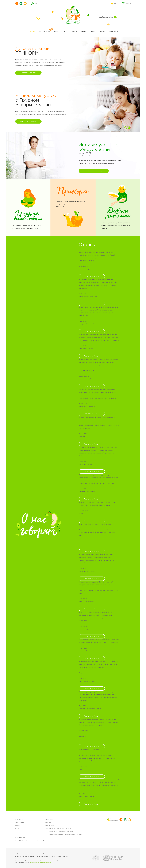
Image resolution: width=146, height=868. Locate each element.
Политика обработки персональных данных (58, 828)
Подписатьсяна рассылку (114, 820)
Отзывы (93, 31)
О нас (103, 31)
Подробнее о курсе (28, 73)
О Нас (17, 828)
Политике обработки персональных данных (40, 862)
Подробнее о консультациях (94, 171)
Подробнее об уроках (28, 122)
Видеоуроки (45, 31)
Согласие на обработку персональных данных (59, 831)
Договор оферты (50, 825)
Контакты (114, 31)
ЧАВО (83, 31)
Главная (32, 31)
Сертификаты (49, 819)
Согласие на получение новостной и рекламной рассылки (63, 835)
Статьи (74, 31)
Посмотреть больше (92, 276)
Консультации (61, 31)
